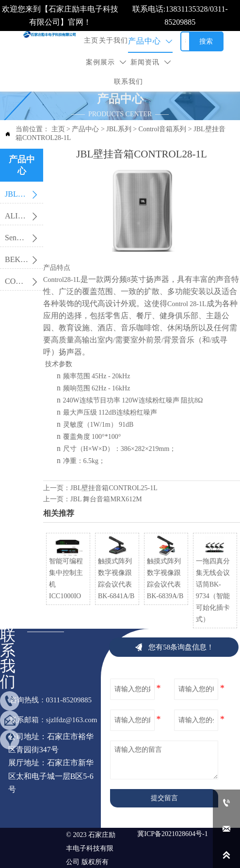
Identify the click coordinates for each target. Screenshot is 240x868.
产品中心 (85, 129)
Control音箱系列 (163, 129)
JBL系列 (119, 129)
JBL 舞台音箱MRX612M (106, 499)
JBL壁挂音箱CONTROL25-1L (114, 488)
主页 (58, 129)
